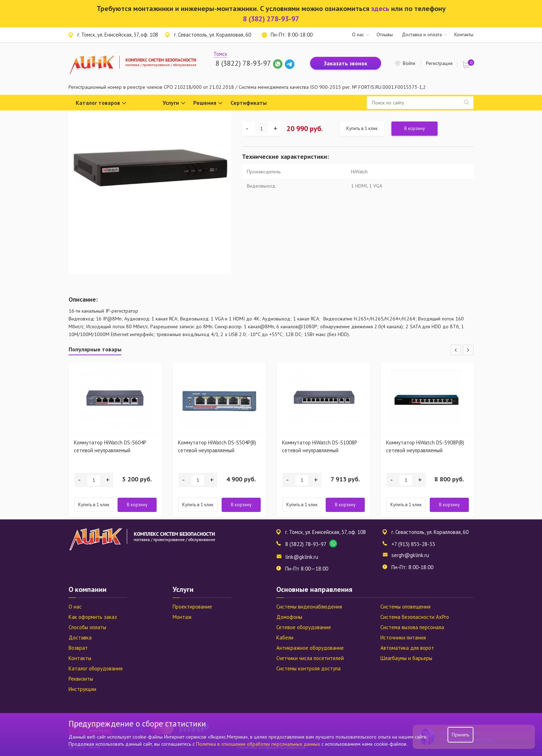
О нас (358, 34)
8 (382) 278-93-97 (271, 19)
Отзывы (385, 34)
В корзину (414, 128)
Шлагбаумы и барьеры (406, 658)
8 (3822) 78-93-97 (243, 63)
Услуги (174, 103)
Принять (460, 735)
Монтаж (182, 617)
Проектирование (192, 607)
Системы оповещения (405, 607)
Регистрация (439, 63)
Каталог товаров (101, 103)
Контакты (464, 34)
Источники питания (403, 638)
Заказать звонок (346, 63)
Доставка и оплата (422, 34)
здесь (380, 9)
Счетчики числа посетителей (310, 658)
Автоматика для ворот (407, 648)
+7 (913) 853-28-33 (413, 544)
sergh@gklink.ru (410, 555)
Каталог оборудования (96, 668)
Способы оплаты (87, 627)
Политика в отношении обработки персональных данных (259, 744)
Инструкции (82, 689)
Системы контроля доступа (308, 668)
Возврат (78, 648)
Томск (220, 54)
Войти (409, 63)
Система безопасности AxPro (415, 617)
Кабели (285, 638)
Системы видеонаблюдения (309, 607)
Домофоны (289, 617)
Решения (208, 103)
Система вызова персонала (412, 627)
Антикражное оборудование (310, 648)
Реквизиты (81, 679)
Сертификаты (249, 103)
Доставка (80, 638)
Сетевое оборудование (304, 627)
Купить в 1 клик (362, 128)
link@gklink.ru (302, 557)
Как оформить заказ (93, 617)
